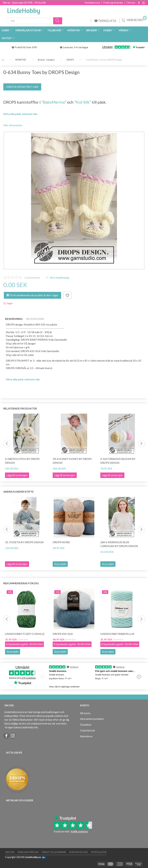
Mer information (13, 125)
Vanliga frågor (28, 852)
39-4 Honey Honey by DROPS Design (72, 461)
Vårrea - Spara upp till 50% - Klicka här (24, 2)
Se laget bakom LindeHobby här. (22, 727)
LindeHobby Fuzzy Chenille (25, 634)
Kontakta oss (92, 2)
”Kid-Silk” (83, 102)
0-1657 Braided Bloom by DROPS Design (118, 461)
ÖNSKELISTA (105, 21)
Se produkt (60, 564)
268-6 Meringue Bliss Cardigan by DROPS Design (119, 544)
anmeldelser (32, 277)
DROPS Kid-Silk (63, 634)
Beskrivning (14, 319)
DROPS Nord (61, 542)
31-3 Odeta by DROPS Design (24, 542)
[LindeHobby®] (24, 10)
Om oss (131, 2)
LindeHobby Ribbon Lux (117, 634)
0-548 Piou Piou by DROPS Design (22, 461)
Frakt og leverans (113, 2)
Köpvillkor (99, 852)
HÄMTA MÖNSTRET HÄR (22, 87)
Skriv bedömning (59, 277)
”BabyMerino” (54, 102)
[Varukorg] (134, 20)
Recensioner (35, 319)
